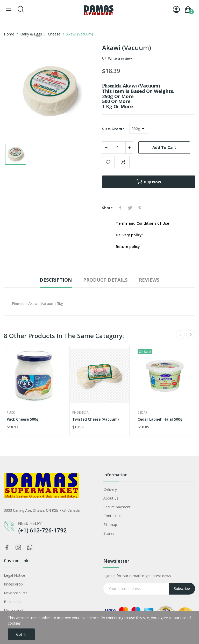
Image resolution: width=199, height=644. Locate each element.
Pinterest (140, 208)
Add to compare (123, 162)
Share (120, 208)
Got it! (21, 634)
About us (111, 498)
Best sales (13, 602)
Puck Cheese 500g (23, 419)
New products (16, 593)
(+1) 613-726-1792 (42, 530)
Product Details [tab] (105, 280)
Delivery (110, 489)
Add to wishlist (108, 162)
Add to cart (164, 147)
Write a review (119, 58)
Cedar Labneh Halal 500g (160, 419)
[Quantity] (118, 148)
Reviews (149, 280)
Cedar (143, 413)
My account (14, 610)
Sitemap (110, 525)
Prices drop (13, 584)
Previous (180, 335)
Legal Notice (15, 575)
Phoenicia (80, 413)
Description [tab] (56, 280)
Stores (109, 533)
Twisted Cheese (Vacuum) (95, 419)
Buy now (149, 182)
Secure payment (117, 507)
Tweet (130, 208)
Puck (11, 413)
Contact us (112, 516)
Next (191, 335)
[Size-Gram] (139, 129)
